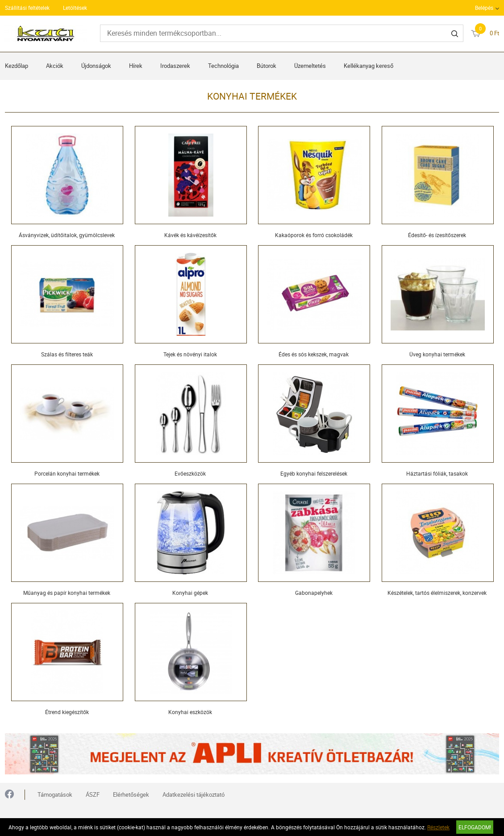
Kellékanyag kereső (369, 66)
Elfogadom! (475, 827)
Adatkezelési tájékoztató (194, 794)
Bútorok (267, 66)
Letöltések (75, 8)
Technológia (223, 66)
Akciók (55, 66)
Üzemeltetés (310, 66)
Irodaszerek (175, 66)
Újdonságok (96, 66)
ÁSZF (93, 794)
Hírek (136, 66)
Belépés (484, 8)
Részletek (438, 827)
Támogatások (55, 794)
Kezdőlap (17, 66)
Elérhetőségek (131, 794)
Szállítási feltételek (27, 8)
